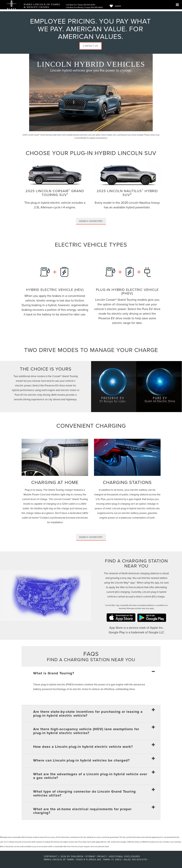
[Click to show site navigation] (177, 5)
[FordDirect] (31, 859)
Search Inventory (91, 221)
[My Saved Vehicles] (114, 6)
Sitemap (90, 856)
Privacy (102, 856)
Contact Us (90, 46)
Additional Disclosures (124, 856)
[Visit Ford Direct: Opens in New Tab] (150, 859)
